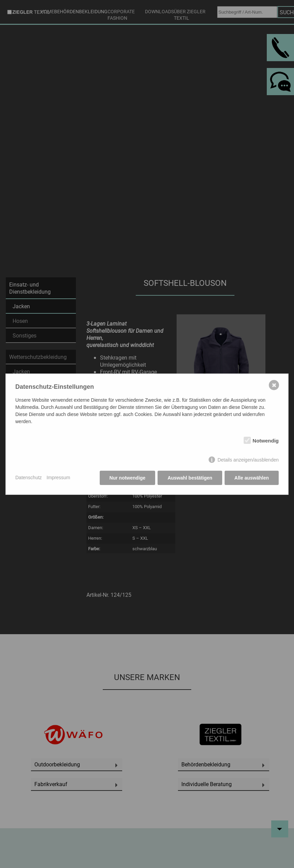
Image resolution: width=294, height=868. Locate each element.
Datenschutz (29, 478)
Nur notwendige (128, 478)
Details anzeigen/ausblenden (248, 460)
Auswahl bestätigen (190, 478)
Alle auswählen (252, 478)
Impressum (58, 478)
